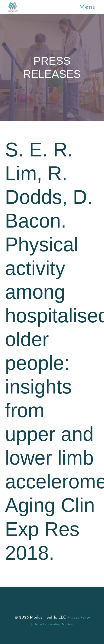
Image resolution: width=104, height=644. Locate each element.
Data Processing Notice (53, 624)
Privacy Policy (79, 618)
